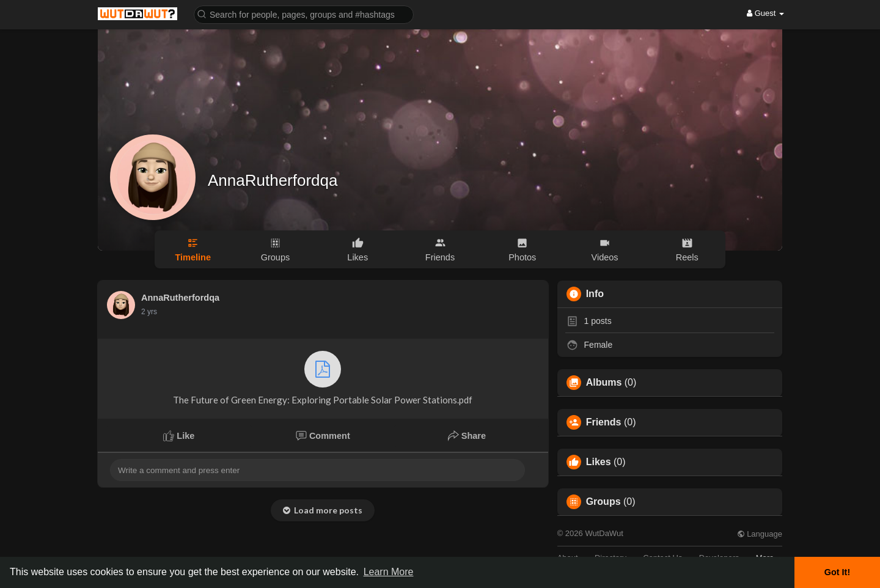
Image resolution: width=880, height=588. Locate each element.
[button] (304, 14)
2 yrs (149, 312)
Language (760, 534)
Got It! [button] (837, 572)
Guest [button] (765, 13)
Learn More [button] (389, 572)
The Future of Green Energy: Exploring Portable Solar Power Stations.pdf (323, 378)
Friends (604, 422)
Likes (599, 462)
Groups (603, 502)
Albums (604, 383)
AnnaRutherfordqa (273, 180)
